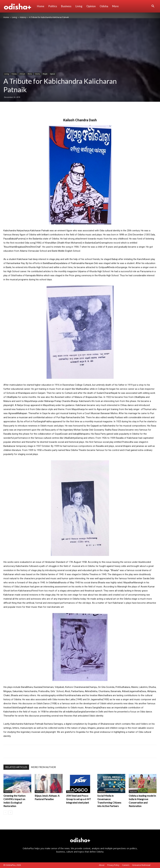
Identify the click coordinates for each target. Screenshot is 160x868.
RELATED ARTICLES (16, 767)
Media (30, 74)
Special (52, 74)
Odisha (104, 6)
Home (41, 6)
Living (79, 6)
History (23, 17)
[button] (153, 6)
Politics (53, 6)
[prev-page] (5, 813)
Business (66, 6)
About (102, 865)
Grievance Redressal (141, 865)
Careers (126, 865)
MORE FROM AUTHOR (43, 767)
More (115, 6)
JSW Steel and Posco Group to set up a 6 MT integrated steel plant (79, 799)
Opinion (91, 6)
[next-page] (10, 813)
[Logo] (19, 6)
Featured (8, 792)
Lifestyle (22, 74)
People (45, 74)
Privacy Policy (113, 865)
